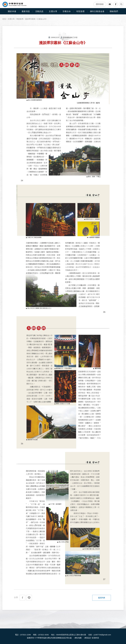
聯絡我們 (110, 4)
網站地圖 (78, 638)
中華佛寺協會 (15, 4)
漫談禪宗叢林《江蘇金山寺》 (36, 19)
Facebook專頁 (116, 4)
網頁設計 (88, 638)
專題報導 (20, 19)
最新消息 (26, 11)
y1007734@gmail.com (102, 635)
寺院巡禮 (80, 11)
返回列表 (102, 598)
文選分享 (11, 19)
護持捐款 (100, 4)
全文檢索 (121, 4)
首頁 (4, 19)
